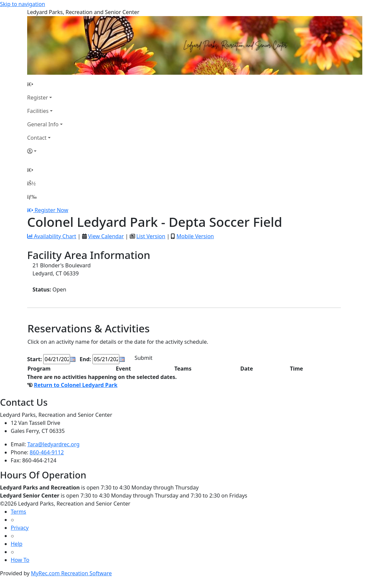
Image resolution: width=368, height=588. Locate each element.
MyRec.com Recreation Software (71, 573)
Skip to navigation (22, 4)
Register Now (51, 210)
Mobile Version (195, 236)
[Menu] (32, 197)
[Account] (45, 151)
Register (38, 97)
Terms (18, 512)
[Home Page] (45, 84)
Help (17, 544)
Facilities (38, 111)
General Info (43, 124)
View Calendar (106, 236)
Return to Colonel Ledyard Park (76, 385)
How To (20, 560)
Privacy (20, 528)
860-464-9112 (47, 452)
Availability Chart (52, 236)
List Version (151, 236)
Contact (37, 138)
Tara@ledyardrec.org (54, 444)
